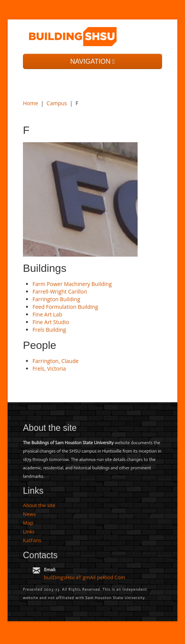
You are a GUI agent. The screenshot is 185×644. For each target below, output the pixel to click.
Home (31, 103)
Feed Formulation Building (65, 307)
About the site (39, 505)
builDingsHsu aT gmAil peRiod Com (84, 577)
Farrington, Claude (56, 361)
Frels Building (49, 330)
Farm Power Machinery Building (72, 284)
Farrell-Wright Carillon (60, 291)
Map (28, 523)
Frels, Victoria (49, 369)
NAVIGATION (93, 61)
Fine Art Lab (47, 314)
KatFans (32, 540)
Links (29, 532)
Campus (57, 103)
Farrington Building (56, 299)
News (29, 514)
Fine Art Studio (51, 322)
